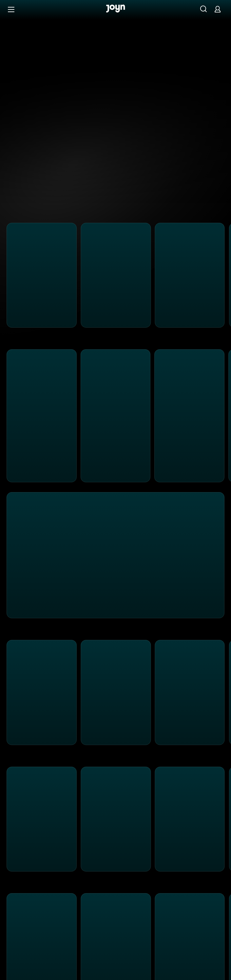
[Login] (218, 9)
